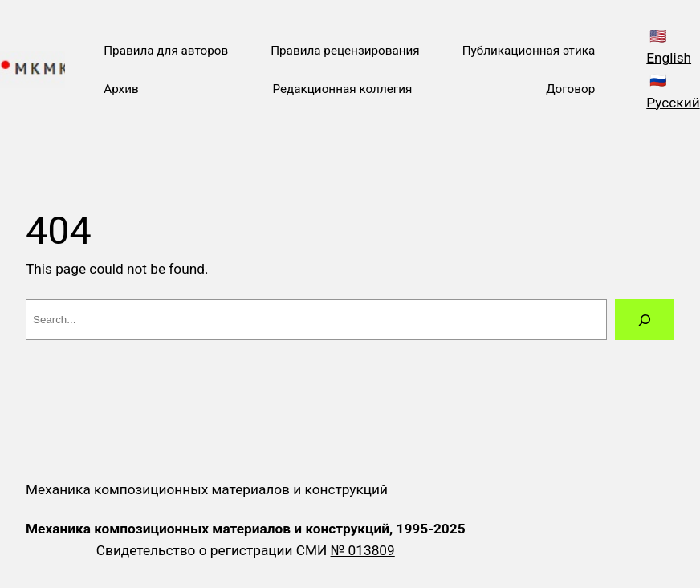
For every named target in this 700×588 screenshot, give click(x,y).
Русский (673, 103)
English (669, 58)
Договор (570, 89)
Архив (121, 89)
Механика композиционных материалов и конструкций (207, 489)
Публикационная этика (529, 51)
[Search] (645, 320)
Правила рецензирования (345, 51)
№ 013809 (363, 550)
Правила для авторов (166, 51)
